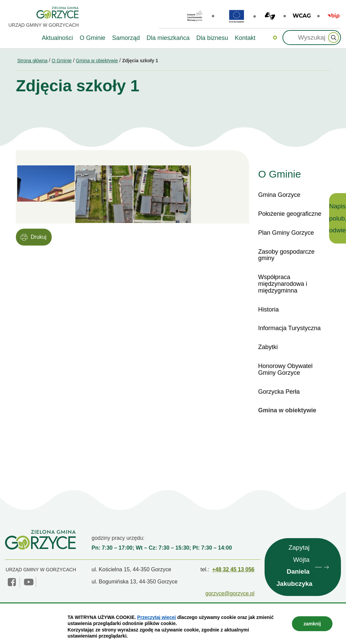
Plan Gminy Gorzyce (286, 233)
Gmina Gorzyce (279, 195)
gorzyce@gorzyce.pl (230, 593)
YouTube (29, 582)
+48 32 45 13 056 (233, 569)
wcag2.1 (302, 16)
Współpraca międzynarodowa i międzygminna (283, 284)
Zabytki (268, 347)
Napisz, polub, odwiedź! (338, 218)
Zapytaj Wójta (294, 567)
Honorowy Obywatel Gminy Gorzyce (285, 369)
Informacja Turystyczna (289, 328)
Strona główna (32, 61)
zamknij (312, 624)
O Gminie (62, 61)
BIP (333, 16)
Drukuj (39, 237)
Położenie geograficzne (290, 214)
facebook (13, 582)
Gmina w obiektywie (97, 61)
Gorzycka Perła (279, 392)
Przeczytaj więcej (156, 617)
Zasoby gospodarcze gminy (286, 255)
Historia (268, 309)
